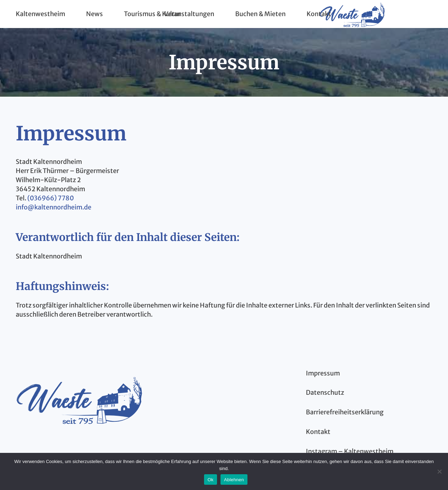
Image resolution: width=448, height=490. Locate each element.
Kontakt (318, 432)
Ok (211, 480)
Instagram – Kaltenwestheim (350, 451)
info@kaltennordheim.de (54, 207)
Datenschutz (325, 392)
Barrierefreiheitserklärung (345, 412)
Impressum (323, 373)
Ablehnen (234, 480)
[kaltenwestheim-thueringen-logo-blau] (79, 399)
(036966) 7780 (50, 198)
